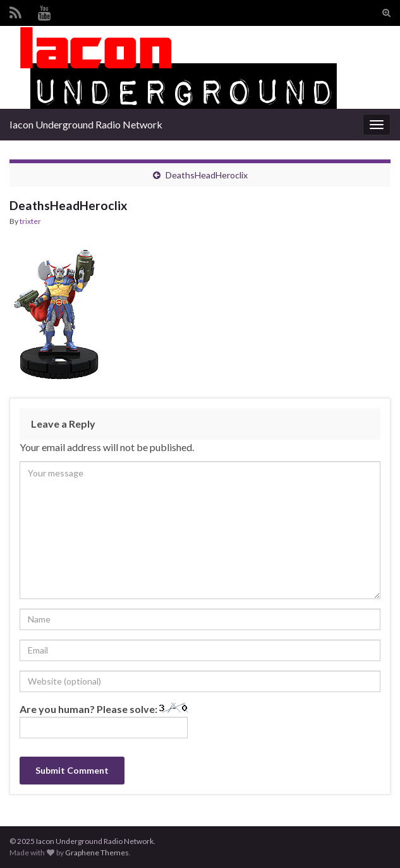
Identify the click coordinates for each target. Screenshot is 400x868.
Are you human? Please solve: (104, 721)
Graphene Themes (97, 852)
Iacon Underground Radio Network (86, 124)
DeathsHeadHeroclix (207, 175)
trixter (30, 221)
